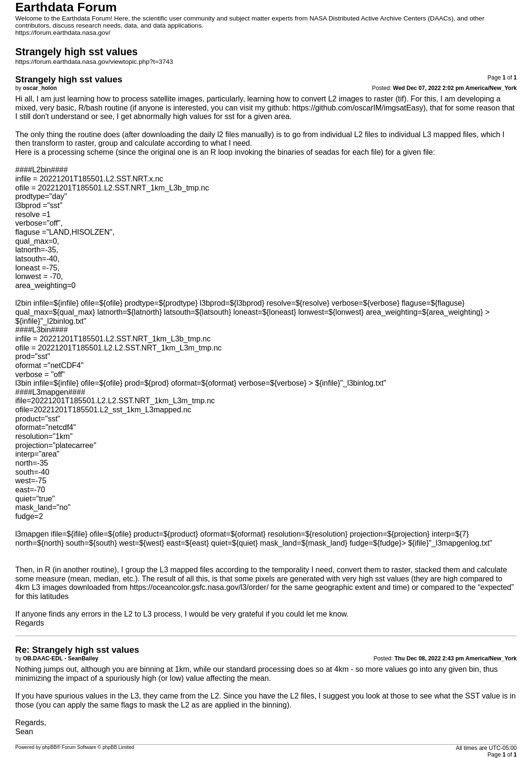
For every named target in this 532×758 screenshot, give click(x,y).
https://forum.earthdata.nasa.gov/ (63, 33)
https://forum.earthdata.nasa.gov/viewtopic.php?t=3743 (94, 62)
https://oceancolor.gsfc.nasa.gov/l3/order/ (199, 587)
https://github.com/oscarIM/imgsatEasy (358, 108)
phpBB (50, 747)
